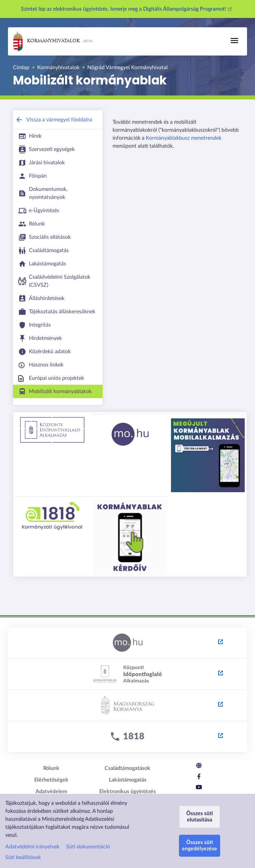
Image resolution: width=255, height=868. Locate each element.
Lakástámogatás (128, 780)
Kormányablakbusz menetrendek (184, 138)
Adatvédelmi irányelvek (32, 847)
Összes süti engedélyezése (200, 846)
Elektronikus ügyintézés (127, 792)
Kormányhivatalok (46, 41)
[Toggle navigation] (234, 41)
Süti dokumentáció (88, 847)
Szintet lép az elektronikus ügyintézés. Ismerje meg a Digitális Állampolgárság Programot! (127, 9)
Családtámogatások (127, 768)
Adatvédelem (51, 792)
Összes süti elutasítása (200, 817)
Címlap (21, 68)
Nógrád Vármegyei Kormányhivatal (127, 68)
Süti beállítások (23, 857)
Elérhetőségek (51, 780)
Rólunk (51, 768)
